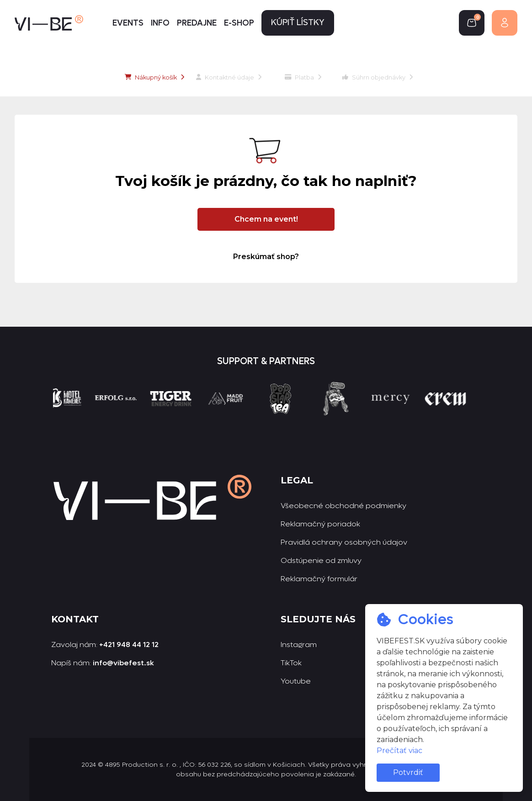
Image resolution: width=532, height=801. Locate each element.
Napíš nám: (103, 663)
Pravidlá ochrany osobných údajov (344, 542)
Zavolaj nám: (105, 645)
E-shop (239, 23)
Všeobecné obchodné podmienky (343, 506)
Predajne (197, 23)
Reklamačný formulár (319, 579)
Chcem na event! (266, 219)
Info (160, 23)
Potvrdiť (408, 772)
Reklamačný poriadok (320, 524)
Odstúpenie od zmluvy (321, 560)
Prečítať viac (399, 751)
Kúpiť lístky (298, 23)
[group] (68, 415)
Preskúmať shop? (266, 257)
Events (128, 23)
